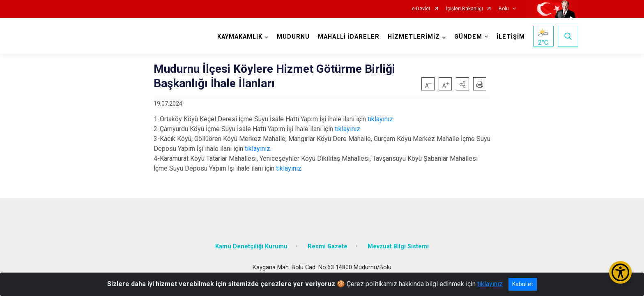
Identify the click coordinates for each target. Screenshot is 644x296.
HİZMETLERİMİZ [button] (413, 37)
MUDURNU (293, 37)
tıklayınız (490, 284)
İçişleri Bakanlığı (465, 9)
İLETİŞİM (510, 37)
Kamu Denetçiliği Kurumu (251, 244)
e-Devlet (421, 9)
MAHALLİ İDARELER (348, 37)
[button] (462, 84)
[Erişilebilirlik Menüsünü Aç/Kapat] (620, 272)
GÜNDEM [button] (468, 37)
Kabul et (523, 284)
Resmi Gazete (328, 244)
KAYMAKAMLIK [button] (239, 37)
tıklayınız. (381, 119)
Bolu (504, 9)
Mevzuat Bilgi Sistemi (398, 244)
